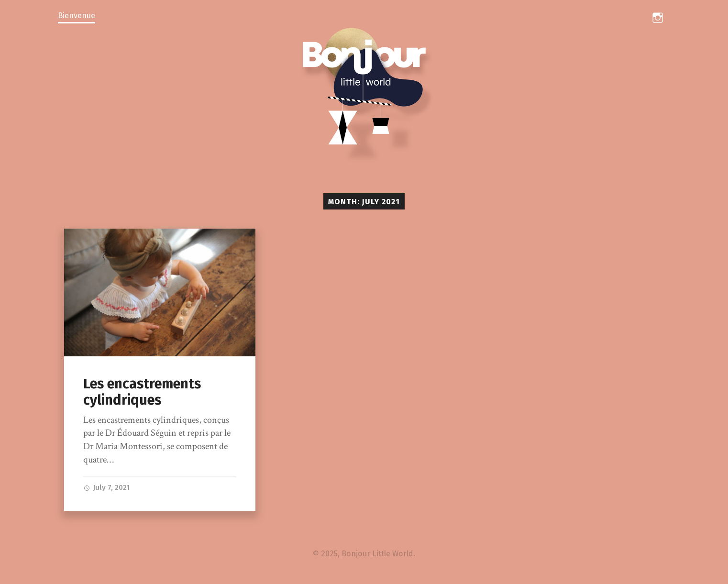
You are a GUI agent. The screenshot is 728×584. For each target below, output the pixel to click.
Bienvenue (77, 16)
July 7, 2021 (107, 487)
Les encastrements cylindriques (142, 392)
